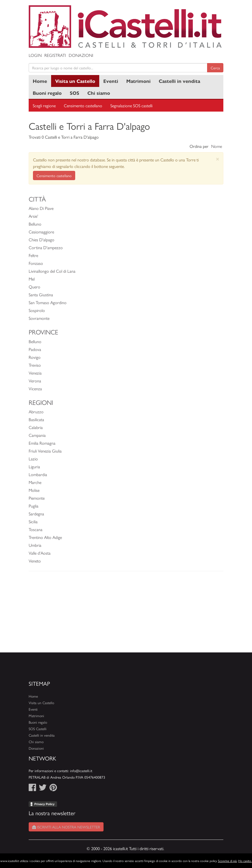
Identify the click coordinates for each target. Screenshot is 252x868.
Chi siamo (99, 93)
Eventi (111, 81)
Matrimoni (138, 81)
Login (35, 55)
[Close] (218, 159)
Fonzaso (36, 263)
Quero (34, 287)
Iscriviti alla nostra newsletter (66, 827)
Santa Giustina (41, 295)
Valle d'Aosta (40, 553)
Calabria (36, 427)
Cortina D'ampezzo (46, 247)
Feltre (33, 255)
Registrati (55, 55)
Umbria (35, 545)
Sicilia (33, 521)
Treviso (35, 365)
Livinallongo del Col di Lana (52, 271)
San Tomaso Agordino (48, 302)
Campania (37, 435)
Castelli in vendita (179, 81)
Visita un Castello (75, 81)
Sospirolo (37, 310)
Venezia (35, 373)
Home (40, 81)
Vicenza (35, 389)
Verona (35, 381)
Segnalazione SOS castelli (131, 105)
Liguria (34, 466)
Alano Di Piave (41, 208)
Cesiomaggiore (41, 232)
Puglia (34, 506)
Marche (35, 482)
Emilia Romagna (42, 443)
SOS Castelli (38, 729)
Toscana (36, 529)
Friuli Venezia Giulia (45, 451)
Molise (34, 490)
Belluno (35, 224)
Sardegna (36, 514)
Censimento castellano (83, 105)
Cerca (215, 68)
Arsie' (33, 216)
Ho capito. (245, 861)
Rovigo (35, 357)
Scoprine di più (227, 861)
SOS (74, 93)
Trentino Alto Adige (45, 537)
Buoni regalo (47, 93)
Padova (35, 349)
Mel (32, 279)
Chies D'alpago (42, 240)
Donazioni (81, 55)
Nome (217, 146)
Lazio (33, 459)
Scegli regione (44, 105)
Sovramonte (39, 318)
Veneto (35, 561)
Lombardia (38, 474)
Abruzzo (36, 412)
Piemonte (37, 498)
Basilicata (36, 419)
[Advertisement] (126, 615)
